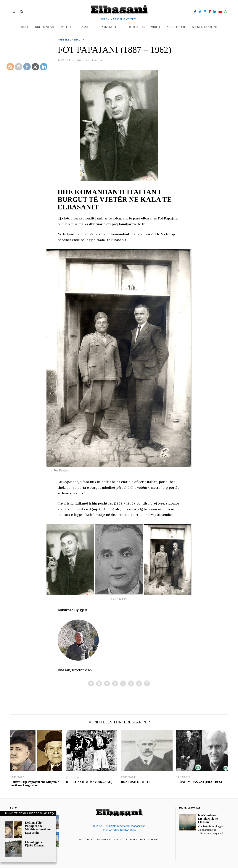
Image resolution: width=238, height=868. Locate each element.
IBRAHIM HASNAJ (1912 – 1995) (199, 782)
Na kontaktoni (204, 27)
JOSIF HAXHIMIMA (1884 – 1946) (89, 782)
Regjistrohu (176, 27)
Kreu (25, 27)
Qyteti (65, 27)
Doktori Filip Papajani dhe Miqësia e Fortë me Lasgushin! (35, 784)
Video (155, 27)
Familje (86, 27)
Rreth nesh (45, 27)
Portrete (109, 27)
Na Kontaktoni (150, 839)
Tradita (79, 40)
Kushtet (132, 839)
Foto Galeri (135, 27)
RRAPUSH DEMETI (135, 782)
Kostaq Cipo (128, 830)
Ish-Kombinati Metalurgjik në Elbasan (208, 819)
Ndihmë (118, 839)
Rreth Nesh (86, 839)
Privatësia (104, 839)
